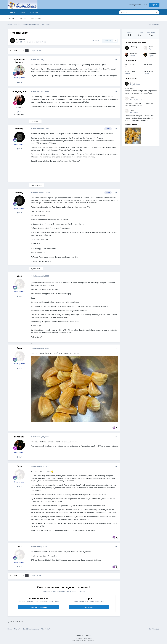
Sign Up (154, 5)
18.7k (20, 457)
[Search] (131, 12)
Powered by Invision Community (83, 641)
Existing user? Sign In (138, 5)
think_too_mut (19, 92)
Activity (22, 12)
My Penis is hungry (19, 61)
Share (96, 41)
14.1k (20, 149)
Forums (11, 18)
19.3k (20, 296)
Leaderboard (36, 18)
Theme (79, 636)
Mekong (22, 39)
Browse (12, 13)
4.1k (20, 112)
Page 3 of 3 (36, 51)
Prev (15, 51)
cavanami (19, 437)
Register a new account (39, 607)
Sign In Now (89, 607)
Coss (19, 276)
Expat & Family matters (37, 42)
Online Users (23, 18)
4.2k (20, 82)
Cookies (88, 636)
